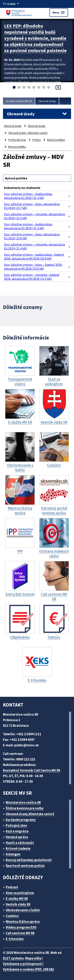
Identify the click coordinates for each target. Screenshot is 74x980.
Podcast (12, 887)
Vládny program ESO (21, 927)
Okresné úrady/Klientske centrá (30, 814)
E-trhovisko (15, 939)
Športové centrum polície (25, 866)
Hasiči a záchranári (20, 843)
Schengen (13, 854)
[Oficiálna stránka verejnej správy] (14, 4)
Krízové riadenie (18, 848)
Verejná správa (17, 837)
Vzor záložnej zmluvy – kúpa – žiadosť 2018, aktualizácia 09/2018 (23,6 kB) (33, 267)
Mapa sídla (33, 958)
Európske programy (21, 820)
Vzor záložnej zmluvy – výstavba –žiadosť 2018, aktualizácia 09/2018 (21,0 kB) (32, 277)
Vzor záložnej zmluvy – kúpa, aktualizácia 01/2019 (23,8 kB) (32, 236)
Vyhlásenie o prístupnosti (22, 964)
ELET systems (13, 958)
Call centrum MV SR (20, 933)
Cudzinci (12, 916)
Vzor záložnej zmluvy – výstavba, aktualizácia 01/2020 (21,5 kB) (34, 216)
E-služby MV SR (17, 899)
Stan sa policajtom (20, 893)
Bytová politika (56, 140)
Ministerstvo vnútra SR (23, 802)
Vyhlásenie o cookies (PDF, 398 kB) (29, 969)
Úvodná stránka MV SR (19, 101)
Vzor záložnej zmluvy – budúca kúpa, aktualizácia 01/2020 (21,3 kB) (28, 196)
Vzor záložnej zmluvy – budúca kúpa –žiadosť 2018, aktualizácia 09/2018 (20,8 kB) (34, 256)
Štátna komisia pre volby (25, 808)
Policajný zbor (16, 825)
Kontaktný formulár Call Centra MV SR (32, 770)
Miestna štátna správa (23, 922)
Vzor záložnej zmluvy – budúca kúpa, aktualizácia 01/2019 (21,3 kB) (28, 226)
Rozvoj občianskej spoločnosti (29, 860)
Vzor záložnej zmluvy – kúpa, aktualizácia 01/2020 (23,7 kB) (32, 206)
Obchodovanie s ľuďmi (23, 910)
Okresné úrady (47, 101)
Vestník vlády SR (18, 904)
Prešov (37, 140)
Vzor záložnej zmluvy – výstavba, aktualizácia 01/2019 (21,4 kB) (34, 246)
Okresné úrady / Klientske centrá (28, 133)
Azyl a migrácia (17, 831)
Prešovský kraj (17, 140)
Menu (59, 12)
